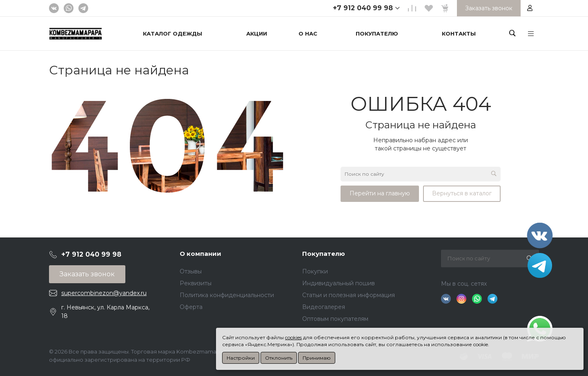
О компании (200, 254)
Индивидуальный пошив (339, 283)
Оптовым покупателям (335, 319)
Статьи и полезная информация (349, 295)
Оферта (191, 307)
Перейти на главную (380, 193)
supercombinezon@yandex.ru (104, 293)
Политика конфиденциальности (227, 295)
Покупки (315, 271)
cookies (293, 337)
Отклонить (279, 358)
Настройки (241, 358)
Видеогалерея (324, 307)
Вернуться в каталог (462, 193)
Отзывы (191, 271)
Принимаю (317, 358)
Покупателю (324, 254)
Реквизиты (196, 283)
